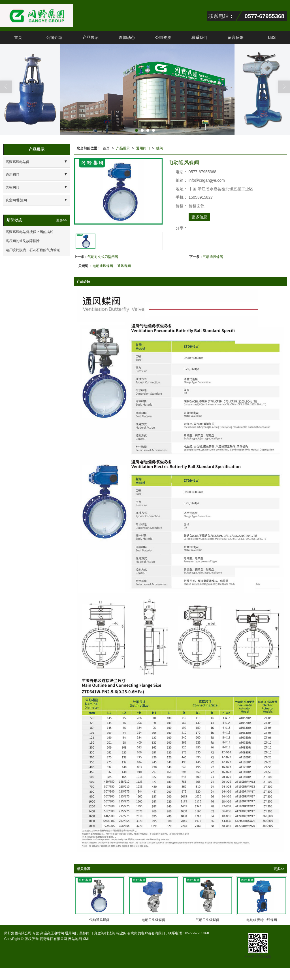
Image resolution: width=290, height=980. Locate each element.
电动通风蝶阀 (103, 266)
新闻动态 (127, 37)
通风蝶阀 (124, 266)
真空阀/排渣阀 (16, 200)
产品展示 (91, 37)
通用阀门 (143, 148)
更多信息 (199, 217)
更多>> (279, 869)
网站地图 (75, 939)
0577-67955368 (197, 933)
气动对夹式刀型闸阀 (103, 257)
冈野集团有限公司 (54, 939)
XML (86, 939)
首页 (18, 37)
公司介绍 (54, 37)
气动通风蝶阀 (213, 257)
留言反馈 (236, 37)
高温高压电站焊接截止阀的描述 (29, 232)
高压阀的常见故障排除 (23, 241)
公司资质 (163, 37)
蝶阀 (160, 148)
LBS (272, 37)
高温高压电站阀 (18, 162)
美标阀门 (12, 187)
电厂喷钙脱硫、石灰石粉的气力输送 (33, 250)
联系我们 (199, 37)
